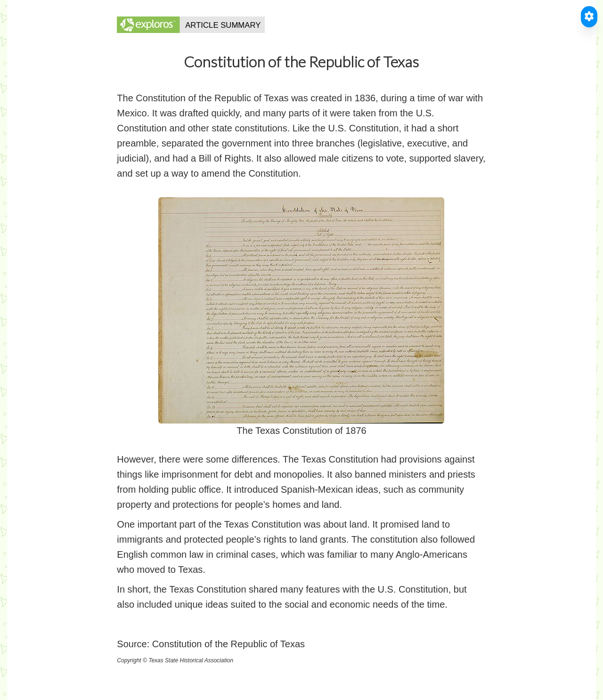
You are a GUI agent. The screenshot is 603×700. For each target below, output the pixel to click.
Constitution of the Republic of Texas (228, 644)
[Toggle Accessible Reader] (589, 17)
